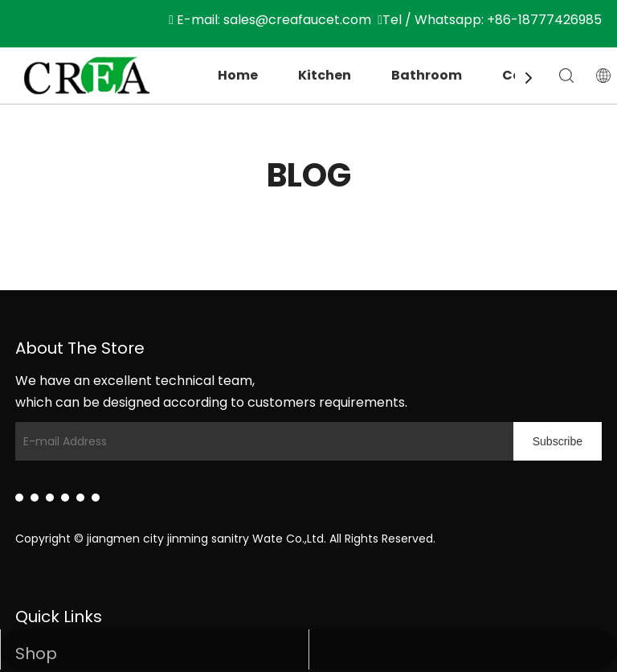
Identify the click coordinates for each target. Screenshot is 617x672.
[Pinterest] (96, 498)
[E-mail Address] (260, 441)
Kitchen (325, 75)
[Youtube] (65, 498)
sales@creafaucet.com (297, 20)
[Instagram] (80, 498)
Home (238, 75)
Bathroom (427, 75)
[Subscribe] (558, 441)
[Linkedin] (19, 498)
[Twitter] (50, 498)
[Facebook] (35, 498)
